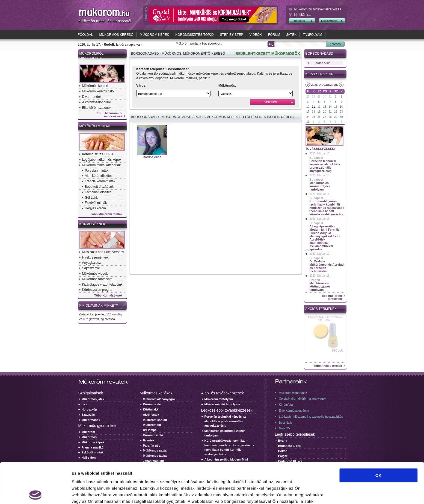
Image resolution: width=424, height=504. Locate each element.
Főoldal (85, 35)
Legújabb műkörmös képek (102, 160)
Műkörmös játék (93, 399)
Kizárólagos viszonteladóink (102, 285)
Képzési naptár (320, 74)
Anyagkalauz (92, 263)
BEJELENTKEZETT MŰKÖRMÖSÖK (268, 54)
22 (336, 112)
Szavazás (88, 415)
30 (324, 97)
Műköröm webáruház (293, 393)
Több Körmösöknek (108, 296)
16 (341, 107)
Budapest (316, 158)
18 (313, 112)
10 (308, 107)
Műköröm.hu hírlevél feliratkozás (318, 9)
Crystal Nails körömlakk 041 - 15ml (325, 319)
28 (313, 97)
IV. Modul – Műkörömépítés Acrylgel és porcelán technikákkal (327, 266)
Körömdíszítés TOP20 (194, 35)
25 (313, 117)
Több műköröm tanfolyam (331, 297)
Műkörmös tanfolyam (97, 279)
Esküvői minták (96, 203)
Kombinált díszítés (98, 192)
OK (379, 435)
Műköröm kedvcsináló (98, 91)
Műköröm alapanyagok (159, 399)
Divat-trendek (92, 97)
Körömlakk (151, 409)
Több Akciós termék (328, 366)
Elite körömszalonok (97, 108)
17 (308, 112)
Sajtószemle (91, 268)
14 (330, 107)
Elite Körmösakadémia (294, 411)
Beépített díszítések (99, 187)
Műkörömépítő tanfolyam (222, 404)
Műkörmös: (227, 86)
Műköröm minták (95, 126)
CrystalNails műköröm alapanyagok (303, 398)
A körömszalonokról (97, 102)
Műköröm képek (154, 35)
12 (319, 107)
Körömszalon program (98, 290)
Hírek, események (95, 257)
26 (319, 117)
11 (313, 107)
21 (330, 112)
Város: (141, 86)
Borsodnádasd (319, 54)
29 (319, 97)
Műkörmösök (91, 420)
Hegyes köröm (95, 208)
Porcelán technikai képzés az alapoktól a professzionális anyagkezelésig (325, 166)
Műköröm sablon (155, 420)
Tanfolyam (312, 35)
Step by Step (232, 35)
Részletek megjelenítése (95, 493)
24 (308, 117)
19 (319, 112)
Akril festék (151, 415)
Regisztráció (329, 21)
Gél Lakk (91, 198)
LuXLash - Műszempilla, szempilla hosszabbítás (311, 417)
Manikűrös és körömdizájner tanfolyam (320, 186)
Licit (85, 404)
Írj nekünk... (303, 15)
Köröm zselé (152, 404)
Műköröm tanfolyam (219, 399)
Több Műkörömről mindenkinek (110, 115)
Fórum (274, 35)
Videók (255, 35)
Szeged (315, 280)
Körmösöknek (92, 224)
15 (336, 107)
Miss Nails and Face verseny (103, 252)
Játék (291, 35)
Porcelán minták (97, 171)
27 (308, 97)
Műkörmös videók (95, 274)
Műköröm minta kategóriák (101, 165)
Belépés (300, 21)
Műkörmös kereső (116, 35)
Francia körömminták (100, 181)
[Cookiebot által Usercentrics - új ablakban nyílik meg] (35, 493)
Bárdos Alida (152, 157)
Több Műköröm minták (106, 214)
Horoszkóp (89, 409)
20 (324, 112)
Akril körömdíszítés (99, 176)
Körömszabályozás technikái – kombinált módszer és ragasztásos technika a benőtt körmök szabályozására (327, 208)
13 (324, 107)
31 (330, 97)
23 (341, 112)
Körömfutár (286, 405)
